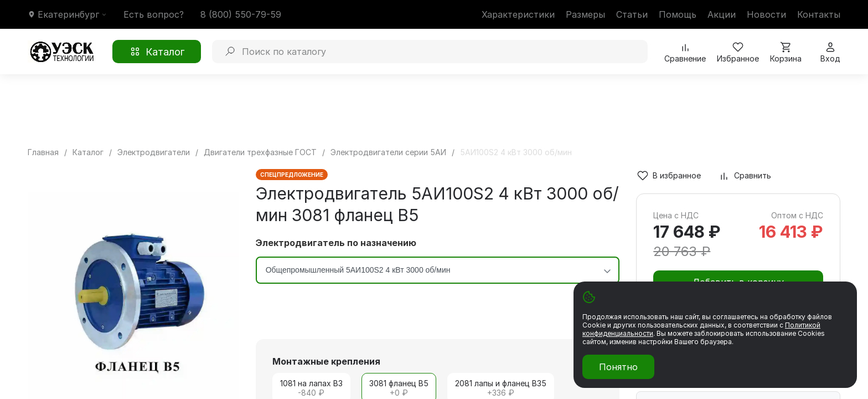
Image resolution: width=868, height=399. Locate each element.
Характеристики (518, 14)
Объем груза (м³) (776, 394)
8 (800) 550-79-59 (241, 14)
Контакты (819, 14)
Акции (722, 14)
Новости (766, 14)
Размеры (585, 14)
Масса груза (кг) (682, 394)
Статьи (632, 14)
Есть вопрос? (154, 14)
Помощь (678, 14)
